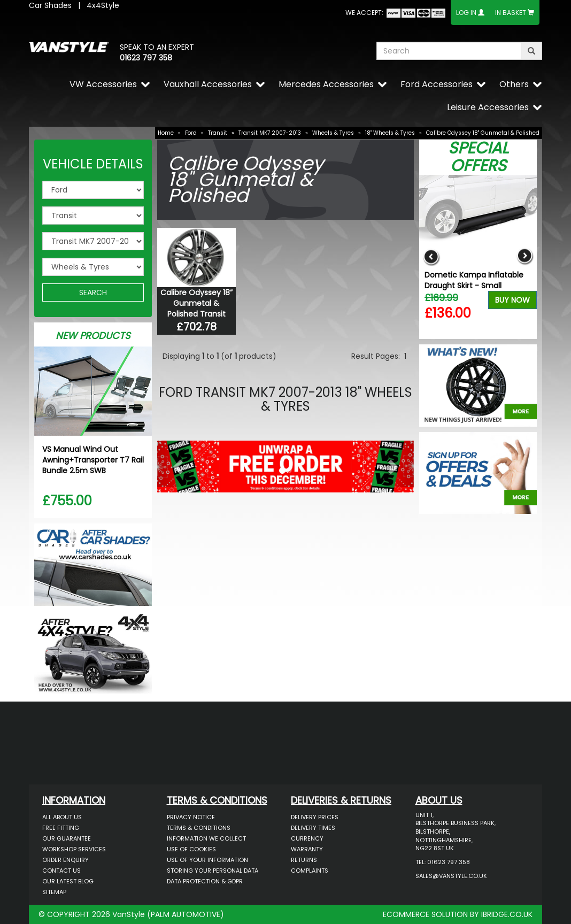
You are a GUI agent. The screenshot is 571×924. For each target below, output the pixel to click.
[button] (176, 464)
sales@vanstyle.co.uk (451, 876)
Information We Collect (206, 838)
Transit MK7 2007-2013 (270, 133)
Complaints (310, 871)
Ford (191, 133)
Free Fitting (61, 828)
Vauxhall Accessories (208, 84)
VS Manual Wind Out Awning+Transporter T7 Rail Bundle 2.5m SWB (93, 460)
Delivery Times (313, 828)
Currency (307, 838)
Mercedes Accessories (326, 84)
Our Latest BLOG (68, 881)
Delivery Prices (315, 817)
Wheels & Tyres (333, 133)
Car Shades (50, 5)
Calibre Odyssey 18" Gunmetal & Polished (483, 133)
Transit (218, 133)
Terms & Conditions (199, 828)
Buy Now (512, 300)
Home (166, 133)
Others (514, 84)
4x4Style (103, 5)
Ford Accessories (437, 84)
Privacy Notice (191, 817)
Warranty (307, 849)
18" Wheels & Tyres (390, 133)
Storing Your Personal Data (213, 871)
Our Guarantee (67, 838)
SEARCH (93, 292)
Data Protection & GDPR (205, 881)
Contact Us (61, 871)
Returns (304, 860)
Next (525, 257)
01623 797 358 (146, 58)
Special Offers (478, 157)
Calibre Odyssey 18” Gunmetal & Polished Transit (196, 303)
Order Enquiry (65, 860)
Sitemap (54, 892)
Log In (466, 13)
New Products (93, 336)
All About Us (62, 817)
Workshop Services (74, 849)
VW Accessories (103, 84)
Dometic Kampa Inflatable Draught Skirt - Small (474, 280)
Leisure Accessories (488, 107)
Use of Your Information (207, 860)
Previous (431, 257)
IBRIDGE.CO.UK (507, 914)
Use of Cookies (191, 849)
